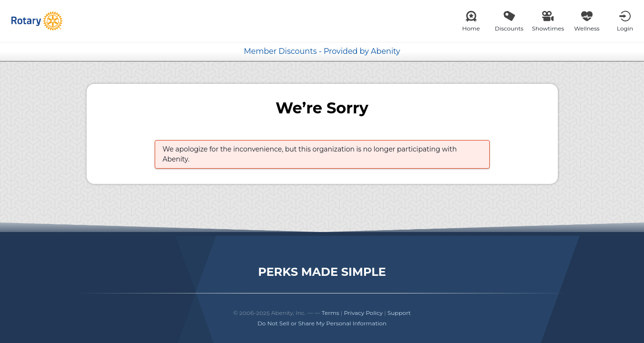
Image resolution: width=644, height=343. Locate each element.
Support (399, 313)
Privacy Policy (363, 313)
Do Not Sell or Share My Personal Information (322, 323)
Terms (331, 313)
